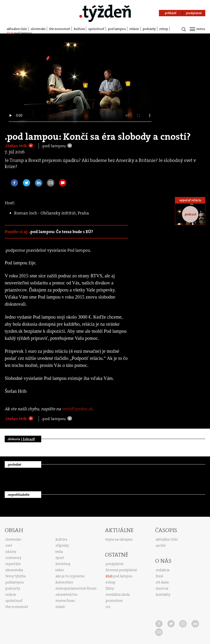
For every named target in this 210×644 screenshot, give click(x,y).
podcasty (149, 29)
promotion (114, 601)
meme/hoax (65, 601)
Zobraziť (29, 439)
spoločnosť (96, 29)
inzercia (162, 588)
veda (59, 552)
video (60, 570)
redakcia (163, 570)
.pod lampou (54, 146)
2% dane (162, 582)
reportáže (13, 564)
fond (160, 576)
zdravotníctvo (67, 595)
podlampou (15, 582)
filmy (110, 588)
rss (108, 607)
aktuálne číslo (17, 29)
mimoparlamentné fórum (76, 588)
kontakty (163, 595)
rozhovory (13, 558)
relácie (134, 29)
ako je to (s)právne (70, 576)
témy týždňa (16, 576)
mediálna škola (118, 595)
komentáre (64, 582)
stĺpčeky (62, 546)
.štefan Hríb (16, 146)
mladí (60, 607)
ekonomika (14, 570)
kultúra (79, 29)
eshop (164, 29)
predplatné (115, 564)
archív (161, 546)
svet (9, 546)
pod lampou (117, 29)
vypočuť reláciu (190, 200)
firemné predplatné (121, 570)
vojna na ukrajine (119, 539)
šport (60, 558)
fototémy (63, 564)
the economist (60, 29)
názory (11, 552)
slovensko (38, 29)
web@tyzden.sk (77, 409)
